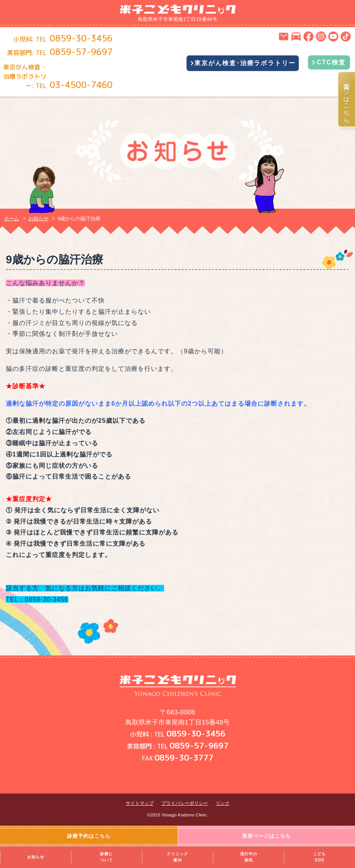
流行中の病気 (249, 857)
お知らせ (36, 857)
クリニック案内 (177, 857)
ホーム (11, 219)
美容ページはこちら (347, 99)
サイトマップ (140, 803)
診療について (106, 857)
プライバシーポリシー (185, 803)
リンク (223, 803)
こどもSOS (319, 857)
